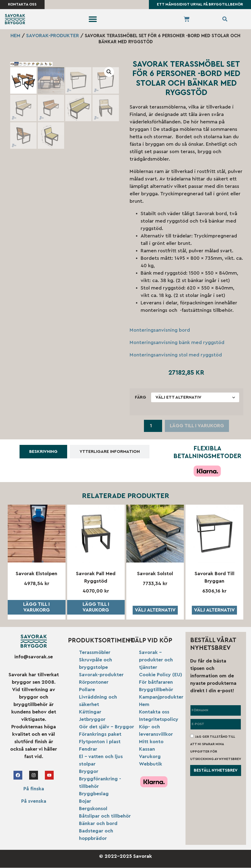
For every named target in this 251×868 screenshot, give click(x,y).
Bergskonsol (93, 809)
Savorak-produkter (53, 36)
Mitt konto (151, 742)
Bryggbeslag (94, 794)
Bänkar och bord (98, 824)
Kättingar (90, 712)
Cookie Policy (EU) (161, 675)
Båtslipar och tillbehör (105, 816)
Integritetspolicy (159, 720)
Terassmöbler (95, 653)
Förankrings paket (100, 734)
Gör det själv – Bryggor (107, 727)
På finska (34, 789)
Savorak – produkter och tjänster (156, 660)
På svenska (34, 801)
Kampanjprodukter (161, 697)
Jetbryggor (92, 720)
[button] (93, 20)
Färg (140, 398)
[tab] (43, 452)
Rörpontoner (94, 682)
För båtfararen (156, 682)
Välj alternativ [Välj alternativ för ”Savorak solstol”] (155, 610)
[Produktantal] (153, 426)
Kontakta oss (154, 712)
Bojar (85, 801)
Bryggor (89, 772)
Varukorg (150, 757)
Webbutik (151, 764)
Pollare (87, 690)
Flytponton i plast (100, 742)
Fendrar (88, 749)
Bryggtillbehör (156, 690)
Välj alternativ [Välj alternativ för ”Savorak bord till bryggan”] (214, 610)
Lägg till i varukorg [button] (36, 607)
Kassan (147, 749)
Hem (15, 36)
